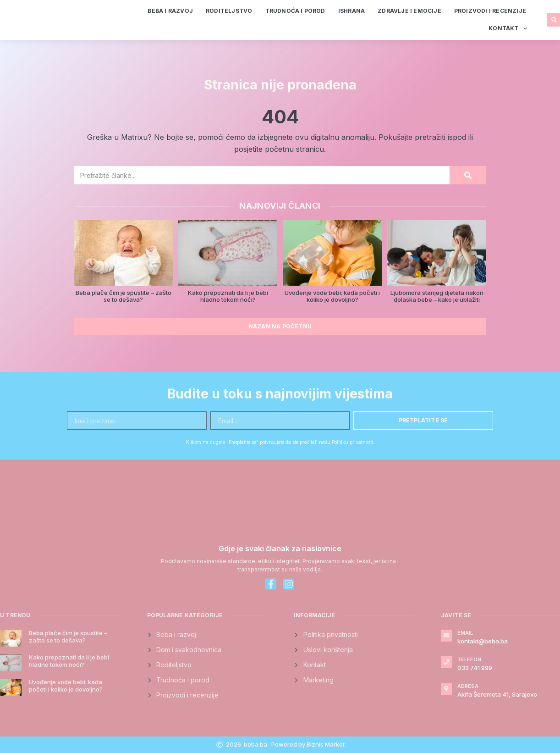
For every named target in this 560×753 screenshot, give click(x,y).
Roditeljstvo (229, 11)
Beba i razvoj (170, 11)
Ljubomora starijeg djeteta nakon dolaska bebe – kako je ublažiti (437, 296)
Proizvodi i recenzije (490, 11)
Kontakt (508, 28)
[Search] (468, 175)
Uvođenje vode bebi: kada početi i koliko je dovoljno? (332, 296)
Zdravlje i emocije (409, 11)
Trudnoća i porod (295, 11)
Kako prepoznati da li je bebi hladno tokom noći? (228, 296)
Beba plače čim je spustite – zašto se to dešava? (124, 296)
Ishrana (351, 11)
